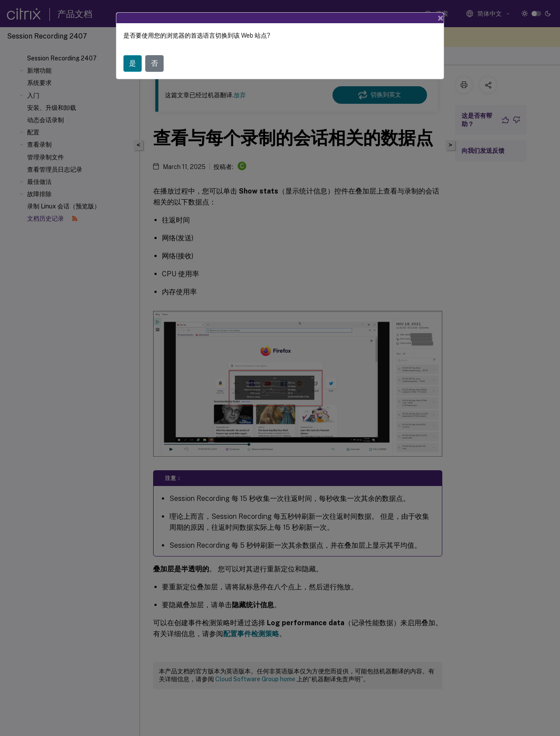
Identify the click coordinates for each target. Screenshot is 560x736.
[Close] (441, 18)
